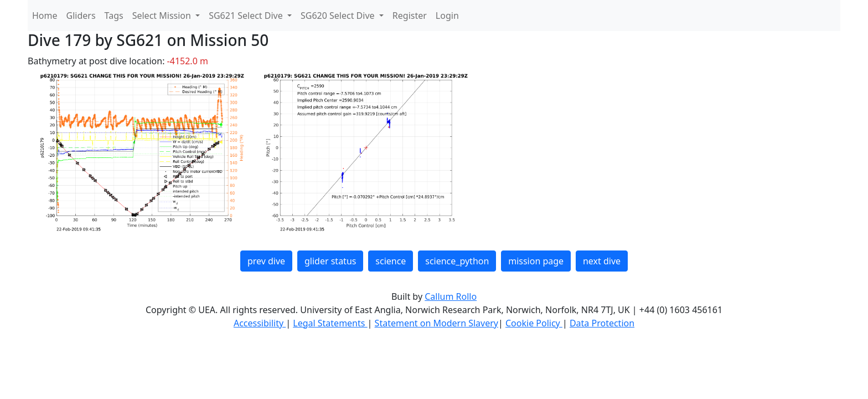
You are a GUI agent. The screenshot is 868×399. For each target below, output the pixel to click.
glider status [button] (330, 261)
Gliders (81, 16)
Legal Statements (330, 323)
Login (447, 16)
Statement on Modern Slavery (436, 323)
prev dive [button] (266, 261)
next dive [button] (602, 261)
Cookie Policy (534, 323)
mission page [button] (536, 261)
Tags (114, 16)
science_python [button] (457, 261)
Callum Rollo (451, 296)
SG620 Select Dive (339, 16)
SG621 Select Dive (247, 16)
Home (45, 16)
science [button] (391, 261)
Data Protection (602, 323)
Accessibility (260, 323)
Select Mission (163, 16)
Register (410, 16)
